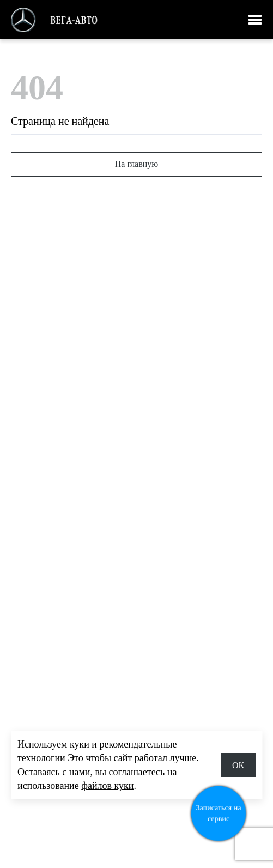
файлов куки (107, 786)
